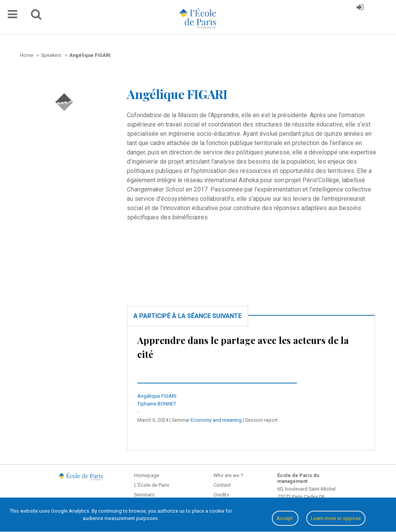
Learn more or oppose (336, 518)
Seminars (144, 495)
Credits (221, 495)
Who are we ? (228, 475)
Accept (285, 518)
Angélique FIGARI (157, 396)
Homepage (147, 475)
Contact (222, 485)
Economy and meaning (216, 420)
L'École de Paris (152, 485)
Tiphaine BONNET (157, 404)
